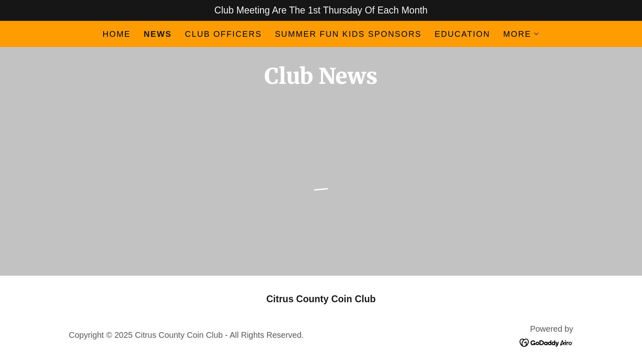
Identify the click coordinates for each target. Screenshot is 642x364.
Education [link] (462, 34)
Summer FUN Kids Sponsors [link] (348, 34)
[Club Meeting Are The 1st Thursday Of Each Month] (321, 10)
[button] (521, 34)
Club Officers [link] (224, 34)
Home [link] (116, 34)
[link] (546, 342)
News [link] (158, 34)
